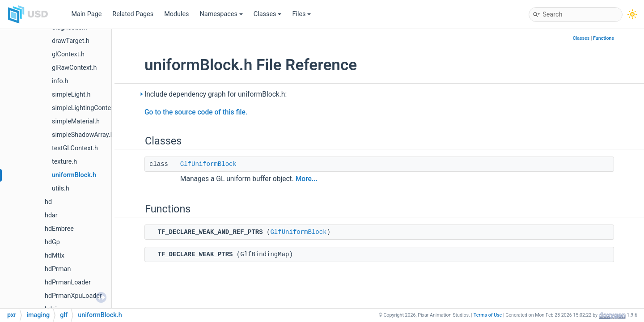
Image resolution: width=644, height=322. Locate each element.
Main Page (86, 14)
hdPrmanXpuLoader (73, 296)
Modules (176, 14)
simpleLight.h (71, 95)
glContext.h (68, 54)
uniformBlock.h (74, 175)
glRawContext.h (74, 68)
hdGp (52, 242)
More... (307, 179)
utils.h (61, 189)
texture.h (64, 162)
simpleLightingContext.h (87, 108)
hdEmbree (59, 229)
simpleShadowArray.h (83, 135)
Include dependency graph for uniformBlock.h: (216, 94)
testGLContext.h (75, 148)
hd (48, 202)
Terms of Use (488, 315)
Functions (604, 38)
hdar (51, 215)
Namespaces (221, 14)
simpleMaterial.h (76, 121)
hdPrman (58, 269)
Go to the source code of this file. (196, 112)
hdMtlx (55, 256)
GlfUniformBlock (208, 164)
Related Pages (133, 14)
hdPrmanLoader (68, 282)
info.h (60, 81)
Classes (268, 14)
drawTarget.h (71, 41)
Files (301, 14)
